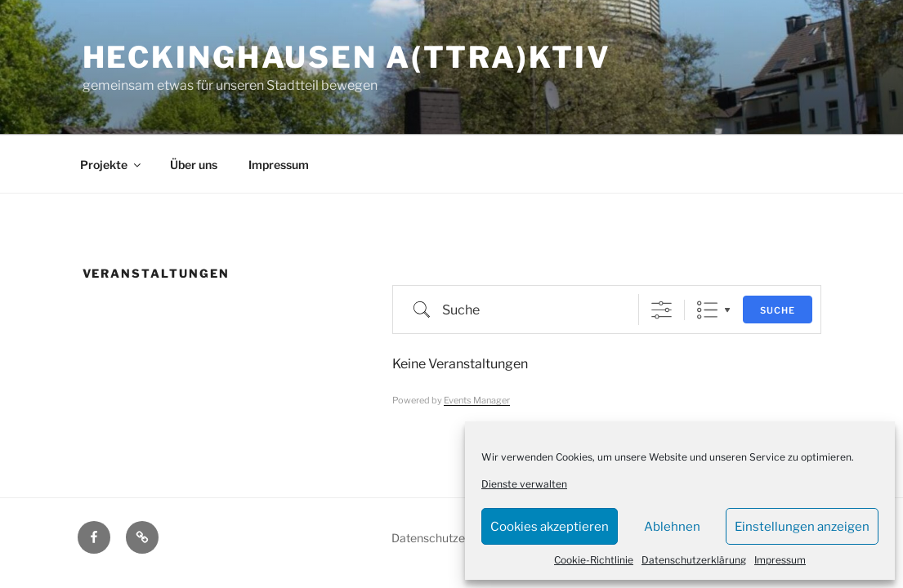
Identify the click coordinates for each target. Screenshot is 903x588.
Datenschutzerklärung (694, 560)
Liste (707, 310)
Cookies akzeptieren (550, 527)
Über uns (194, 165)
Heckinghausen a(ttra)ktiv (347, 57)
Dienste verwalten (524, 484)
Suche (778, 310)
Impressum (780, 560)
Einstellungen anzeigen (802, 527)
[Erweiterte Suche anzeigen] (662, 310)
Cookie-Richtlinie (594, 560)
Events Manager (477, 400)
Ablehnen (672, 527)
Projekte (112, 165)
